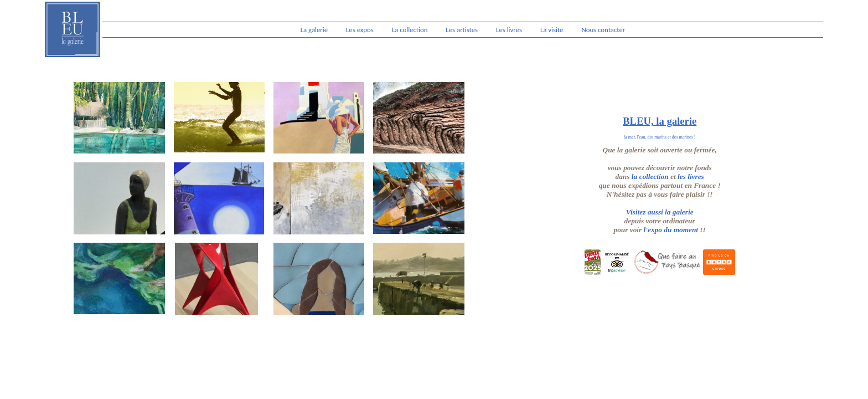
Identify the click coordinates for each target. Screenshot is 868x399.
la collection (650, 177)
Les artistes (462, 30)
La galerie (314, 30)
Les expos (360, 30)
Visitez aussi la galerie (660, 212)
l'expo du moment (671, 230)
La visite (552, 30)
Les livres (509, 30)
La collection (410, 30)
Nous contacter (603, 30)
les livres (691, 177)
